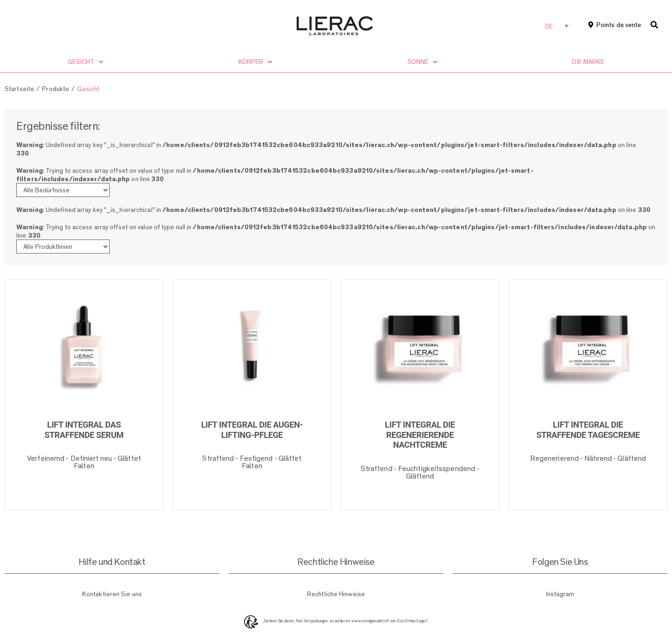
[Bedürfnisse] (63, 190)
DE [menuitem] (549, 26)
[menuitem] (557, 26)
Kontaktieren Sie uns (112, 594)
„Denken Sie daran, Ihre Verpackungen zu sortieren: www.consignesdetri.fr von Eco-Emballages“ (345, 621)
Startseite (19, 89)
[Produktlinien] (63, 247)
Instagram (560, 594)
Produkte (56, 89)
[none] (557, 26)
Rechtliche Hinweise (336, 594)
